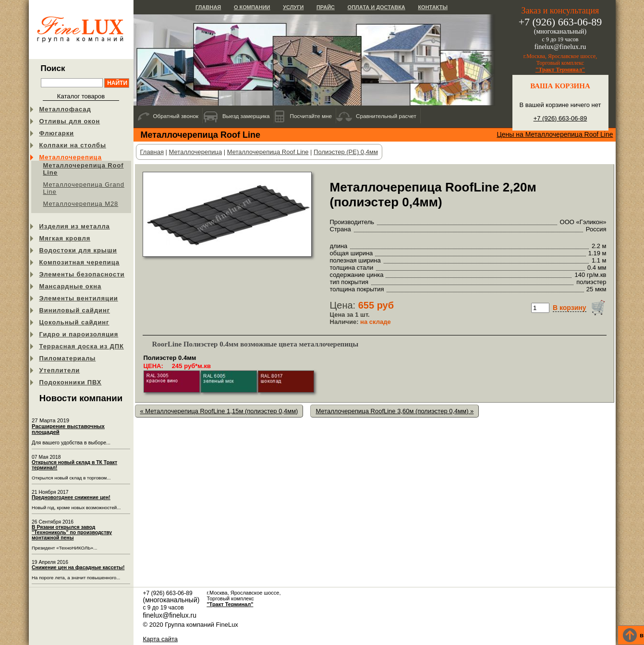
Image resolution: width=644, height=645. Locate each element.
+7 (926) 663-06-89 (560, 118)
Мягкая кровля (65, 238)
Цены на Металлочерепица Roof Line (555, 134)
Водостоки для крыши (78, 250)
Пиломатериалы (68, 358)
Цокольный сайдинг (74, 322)
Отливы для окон (70, 121)
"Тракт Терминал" (560, 70)
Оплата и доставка (377, 7)
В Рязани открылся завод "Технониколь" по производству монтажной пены (72, 532)
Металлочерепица (71, 157)
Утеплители (60, 370)
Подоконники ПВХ (71, 382)
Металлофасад (65, 109)
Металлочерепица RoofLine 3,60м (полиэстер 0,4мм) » (395, 411)
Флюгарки (57, 133)
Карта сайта (160, 639)
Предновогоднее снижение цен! (71, 497)
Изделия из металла (75, 226)
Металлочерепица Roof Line (84, 169)
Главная (208, 7)
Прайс (326, 7)
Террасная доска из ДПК (82, 346)
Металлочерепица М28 (81, 204)
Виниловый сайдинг (75, 310)
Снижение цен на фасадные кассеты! (78, 567)
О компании (252, 7)
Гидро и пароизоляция (79, 334)
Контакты (433, 7)
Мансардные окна (71, 286)
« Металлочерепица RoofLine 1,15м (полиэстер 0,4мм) (219, 411)
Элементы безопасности (82, 274)
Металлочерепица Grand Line (84, 188)
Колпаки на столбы (73, 145)
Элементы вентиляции (79, 298)
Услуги (293, 7)
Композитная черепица (79, 262)
